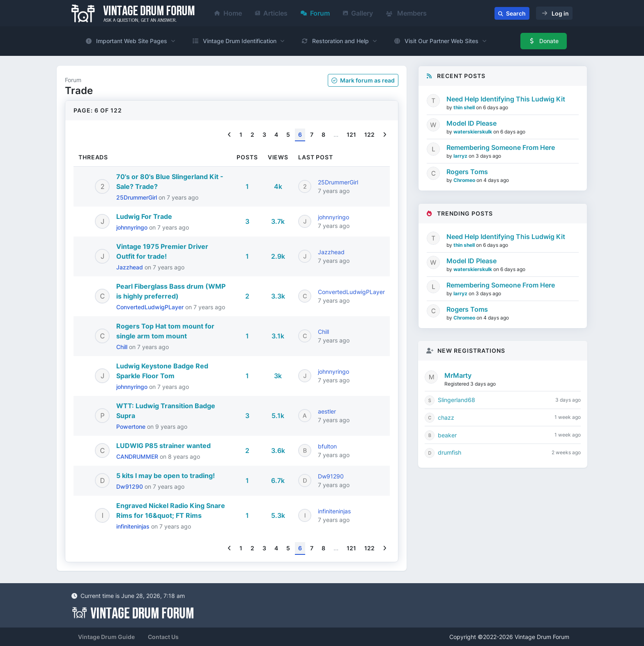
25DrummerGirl (137, 197)
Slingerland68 (457, 400)
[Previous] (229, 135)
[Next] (385, 135)
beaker (447, 435)
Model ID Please (471, 123)
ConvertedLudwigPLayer (151, 307)
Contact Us (163, 637)
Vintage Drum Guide (106, 637)
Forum (315, 13)
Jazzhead (130, 267)
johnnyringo (133, 227)
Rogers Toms (467, 172)
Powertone (132, 426)
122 (369, 134)
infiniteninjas (134, 526)
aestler (327, 411)
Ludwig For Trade (144, 216)
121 (351, 134)
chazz (446, 417)
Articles (271, 13)
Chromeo (465, 180)
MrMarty (458, 375)
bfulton (327, 446)
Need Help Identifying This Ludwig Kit (506, 99)
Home (228, 13)
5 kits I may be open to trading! (166, 476)
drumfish (450, 452)
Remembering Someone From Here (501, 147)
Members (406, 13)
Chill (123, 347)
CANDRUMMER (138, 456)
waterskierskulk (473, 132)
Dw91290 (130, 486)
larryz (461, 156)
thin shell (465, 107)
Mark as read (363, 80)
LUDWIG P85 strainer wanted (163, 446)
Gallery (358, 13)
